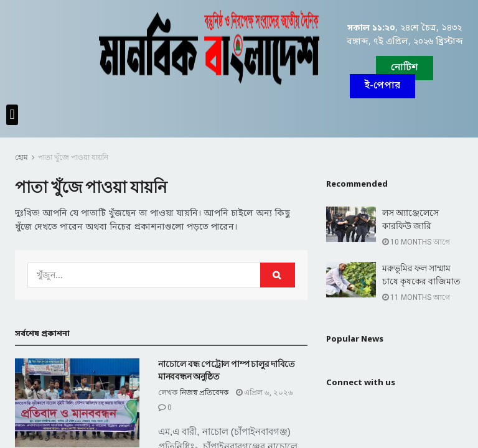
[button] (382, 86)
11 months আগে (416, 297)
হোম (21, 157)
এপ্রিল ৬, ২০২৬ (265, 393)
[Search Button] (278, 275)
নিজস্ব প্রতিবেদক (204, 393)
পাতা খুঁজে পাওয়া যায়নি (73, 157)
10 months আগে (416, 242)
